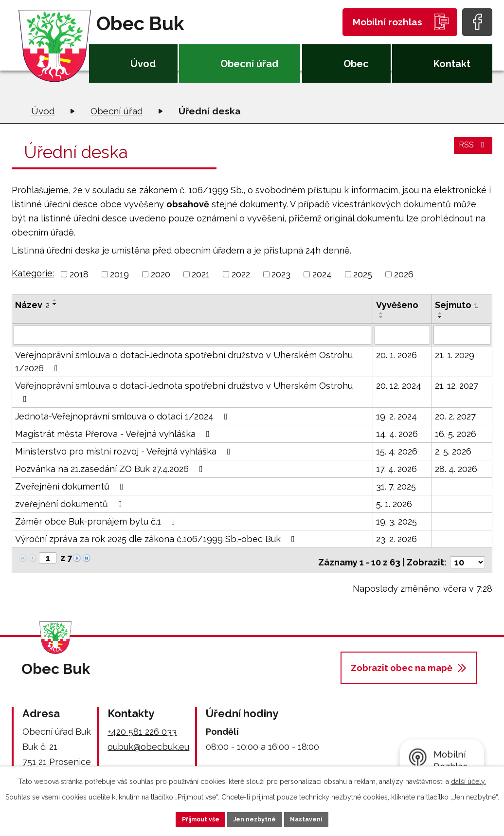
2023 (281, 274)
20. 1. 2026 (396, 354)
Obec (356, 64)
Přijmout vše (188, 818)
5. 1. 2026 (394, 503)
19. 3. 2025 (396, 520)
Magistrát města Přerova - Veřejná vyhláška (114, 433)
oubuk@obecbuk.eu (148, 742)
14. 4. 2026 (397, 433)
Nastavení (320, 818)
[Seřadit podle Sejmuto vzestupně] (440, 313)
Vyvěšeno (397, 305)
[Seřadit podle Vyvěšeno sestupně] (381, 317)
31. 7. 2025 (396, 485)
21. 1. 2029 (455, 354)
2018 (79, 274)
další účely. (468, 779)
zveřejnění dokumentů (71, 503)
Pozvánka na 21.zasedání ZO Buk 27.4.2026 (111, 468)
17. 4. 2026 (396, 468)
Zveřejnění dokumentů (71, 485)
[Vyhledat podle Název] (192, 334)
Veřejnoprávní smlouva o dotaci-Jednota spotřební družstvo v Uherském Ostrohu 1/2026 (184, 361)
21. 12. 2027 (457, 385)
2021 (201, 274)
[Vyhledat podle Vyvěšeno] (403, 334)
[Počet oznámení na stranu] (468, 557)
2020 (161, 274)
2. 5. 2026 (453, 450)
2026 (404, 274)
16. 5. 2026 (456, 433)
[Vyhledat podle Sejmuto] (462, 334)
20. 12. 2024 (399, 385)
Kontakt (452, 64)
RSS (472, 151)
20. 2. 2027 (455, 415)
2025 (363, 274)
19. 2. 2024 (396, 415)
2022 (241, 274)
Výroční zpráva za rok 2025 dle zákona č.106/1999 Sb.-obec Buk (157, 538)
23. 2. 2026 (396, 538)
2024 (322, 274)
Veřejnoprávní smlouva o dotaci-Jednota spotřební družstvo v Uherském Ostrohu (184, 391)
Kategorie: (33, 273)
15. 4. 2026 (397, 450)
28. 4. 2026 (456, 468)
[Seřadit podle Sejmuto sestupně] (440, 317)
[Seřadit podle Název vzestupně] (55, 300)
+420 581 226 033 (142, 727)
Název (32, 305)
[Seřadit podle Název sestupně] (55, 304)
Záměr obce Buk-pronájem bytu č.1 (97, 520)
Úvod (143, 64)
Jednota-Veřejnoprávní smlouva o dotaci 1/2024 (123, 415)
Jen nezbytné (256, 818)
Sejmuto (457, 305)
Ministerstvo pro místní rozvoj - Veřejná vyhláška (125, 450)
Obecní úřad (249, 64)
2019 (119, 274)
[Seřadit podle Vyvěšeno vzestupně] (381, 313)
